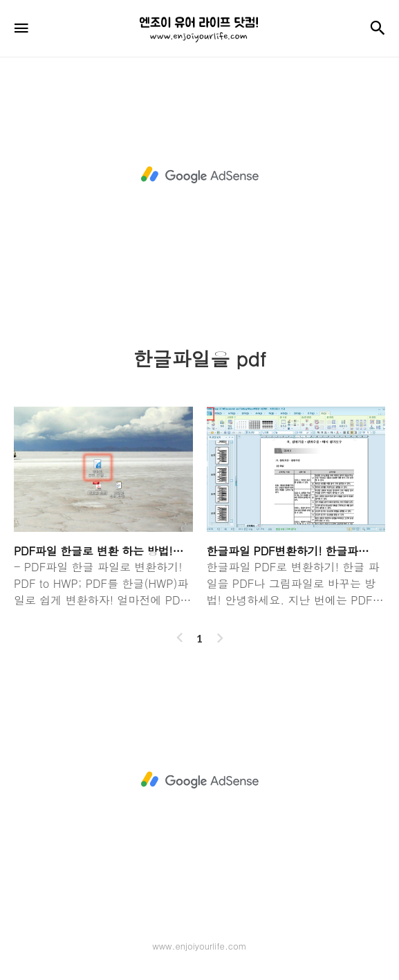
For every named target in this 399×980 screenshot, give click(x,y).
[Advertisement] (200, 175)
